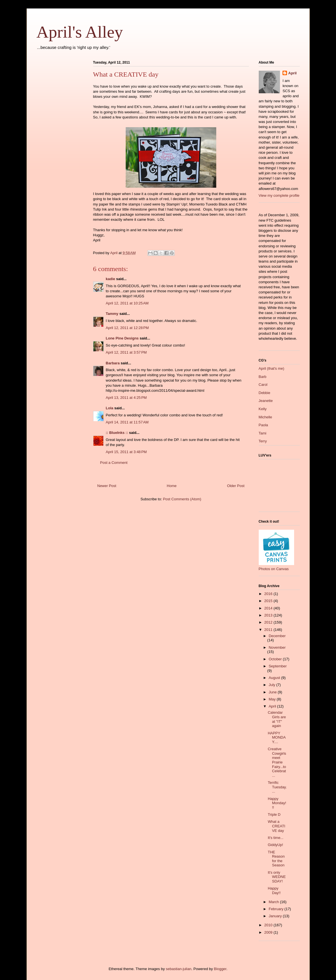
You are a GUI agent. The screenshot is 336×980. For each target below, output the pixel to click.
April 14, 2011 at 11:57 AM (127, 422)
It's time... (276, 838)
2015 (269, 601)
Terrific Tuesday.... (277, 787)
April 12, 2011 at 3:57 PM (126, 352)
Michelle (266, 417)
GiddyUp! (275, 845)
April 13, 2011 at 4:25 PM (126, 398)
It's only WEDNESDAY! (277, 877)
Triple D (274, 814)
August (275, 678)
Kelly (263, 409)
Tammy (112, 314)
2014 (269, 608)
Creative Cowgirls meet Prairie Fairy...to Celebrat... (277, 762)
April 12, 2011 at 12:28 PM (127, 328)
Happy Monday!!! (277, 803)
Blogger (220, 969)
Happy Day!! (274, 891)
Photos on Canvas (274, 569)
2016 (269, 594)
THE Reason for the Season (276, 859)
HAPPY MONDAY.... (277, 737)
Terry (263, 441)
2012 (269, 622)
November (277, 647)
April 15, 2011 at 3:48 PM (126, 452)
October (276, 659)
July (272, 685)
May (273, 699)
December (277, 636)
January (276, 916)
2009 (269, 932)
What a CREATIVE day (277, 826)
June (273, 692)
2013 (269, 615)
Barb (263, 377)
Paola (263, 425)
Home (172, 486)
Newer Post (107, 486)
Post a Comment (114, 463)
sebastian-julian (179, 969)
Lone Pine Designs (122, 338)
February (277, 909)
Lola (110, 408)
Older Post (236, 486)
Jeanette (266, 401)
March (274, 902)
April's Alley (80, 32)
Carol (263, 385)
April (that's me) (272, 368)
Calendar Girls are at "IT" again (277, 719)
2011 (269, 630)
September (278, 666)
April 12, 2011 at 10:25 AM (127, 303)
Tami (263, 433)
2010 (269, 925)
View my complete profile (279, 195)
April (292, 73)
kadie (111, 279)
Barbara (113, 363)
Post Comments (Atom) (182, 499)
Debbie (265, 393)
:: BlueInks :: (117, 433)
